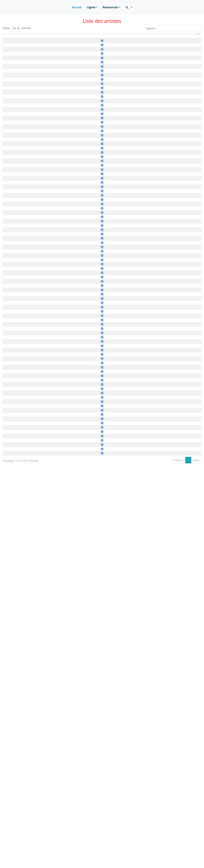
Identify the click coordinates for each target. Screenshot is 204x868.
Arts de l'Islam (144, 805)
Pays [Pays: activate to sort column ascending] (121, 38)
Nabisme (178, 544)
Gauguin (17, 409)
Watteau (17, 207)
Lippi (138, 215)
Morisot (17, 510)
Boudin (140, 140)
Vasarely (17, 746)
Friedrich (18, 316)
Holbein (17, 105)
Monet (16, 139)
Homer (16, 341)
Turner (16, 375)
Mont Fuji (141, 417)
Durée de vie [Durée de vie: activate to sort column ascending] (83, 38)
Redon (16, 644)
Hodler (16, 333)
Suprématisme (182, 434)
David (16, 552)
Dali (15, 796)
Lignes (91, 7)
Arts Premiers (144, 409)
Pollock (17, 830)
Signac (16, 358)
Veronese (18, 190)
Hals (15, 97)
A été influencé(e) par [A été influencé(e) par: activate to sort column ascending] (150, 38)
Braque (140, 569)
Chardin (17, 63)
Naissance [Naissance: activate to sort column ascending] (44, 38)
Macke (16, 425)
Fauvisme (178, 131)
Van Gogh (141, 443)
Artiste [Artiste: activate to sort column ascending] (21, 38)
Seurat (16, 350)
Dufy (15, 695)
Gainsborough (144, 300)
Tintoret (17, 661)
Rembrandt (19, 282)
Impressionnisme (183, 55)
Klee (138, 123)
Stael (15, 737)
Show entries (17, 28)
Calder (16, 788)
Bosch (139, 384)
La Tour (17, 249)
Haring (16, 813)
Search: (174, 28)
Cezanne (18, 55)
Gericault (18, 89)
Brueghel (141, 316)
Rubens (17, 156)
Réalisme (178, 72)
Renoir (16, 518)
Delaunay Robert (22, 569)
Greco (16, 240)
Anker (139, 333)
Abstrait (177, 123)
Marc (15, 821)
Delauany (141, 712)
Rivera (139, 485)
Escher (16, 804)
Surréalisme (180, 485)
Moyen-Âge (180, 232)
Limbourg (141, 182)
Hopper (17, 703)
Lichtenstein (19, 602)
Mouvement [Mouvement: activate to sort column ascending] (184, 38)
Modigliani (18, 501)
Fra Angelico (20, 223)
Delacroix (18, 560)
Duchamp (141, 855)
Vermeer (141, 64)
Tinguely (17, 855)
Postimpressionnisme (186, 670)
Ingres (16, 114)
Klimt (15, 720)
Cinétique (178, 855)
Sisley (16, 367)
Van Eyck (141, 106)
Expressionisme (182, 426)
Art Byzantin (143, 721)
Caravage (18, 46)
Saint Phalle (19, 847)
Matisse (17, 131)
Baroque (178, 47)
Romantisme (180, 89)
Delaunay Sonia (22, 577)
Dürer (16, 400)
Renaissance (180, 81)
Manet (16, 493)
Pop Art (177, 603)
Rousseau (18, 838)
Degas (16, 468)
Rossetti (17, 653)
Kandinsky (19, 122)
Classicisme (180, 636)
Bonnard (17, 543)
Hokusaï (17, 417)
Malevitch (18, 434)
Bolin (15, 762)
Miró (15, 729)
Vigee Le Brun (21, 535)
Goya (15, 476)
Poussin (140, 308)
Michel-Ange (143, 47)
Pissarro (140, 55)
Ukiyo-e (177, 417)
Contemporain (182, 763)
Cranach (17, 80)
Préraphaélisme (182, 653)
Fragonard (19, 594)
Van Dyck (18, 173)
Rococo (177, 64)
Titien (139, 156)
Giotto (139, 199)
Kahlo (16, 484)
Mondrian (18, 442)
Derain (16, 586)
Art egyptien (143, 257)
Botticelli (17, 215)
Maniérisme (180, 241)
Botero (16, 779)
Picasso (17, 148)
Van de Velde (144, 375)
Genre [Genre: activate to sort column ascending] (103, 38)
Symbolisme (180, 333)
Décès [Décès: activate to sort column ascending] (63, 38)
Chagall (17, 687)
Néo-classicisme (182, 114)
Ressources (110, 7)
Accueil (77, 7)
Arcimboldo (19, 754)
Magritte (17, 611)
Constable (18, 299)
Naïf (175, 839)
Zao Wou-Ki (19, 451)
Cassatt (17, 392)
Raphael (140, 114)
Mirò (138, 788)
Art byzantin (143, 232)
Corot (16, 308)
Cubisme (178, 148)
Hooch (140, 527)
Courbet (17, 72)
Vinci (138, 81)
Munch (16, 619)
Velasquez (142, 72)
